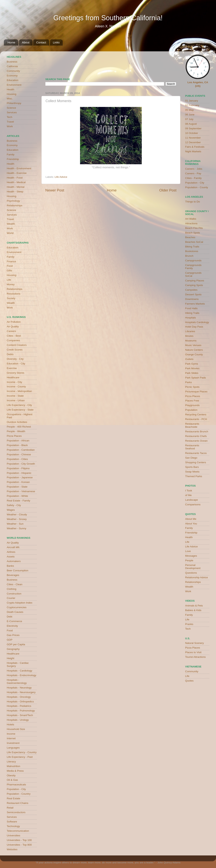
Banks (10, 566)
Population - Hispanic (19, 473)
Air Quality (13, 326)
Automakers (14, 561)
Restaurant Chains (18, 803)
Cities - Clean (15, 584)
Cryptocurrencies (17, 607)
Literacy (11, 762)
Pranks (189, 624)
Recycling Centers (196, 415)
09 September (193, 128)
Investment (13, 743)
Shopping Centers (196, 462)
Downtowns (192, 299)
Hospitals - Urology (18, 720)
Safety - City (14, 505)
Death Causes (15, 612)
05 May (189, 110)
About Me (191, 519)
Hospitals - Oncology (19, 697)
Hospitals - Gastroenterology (17, 681)
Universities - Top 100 (19, 840)
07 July (189, 119)
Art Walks (191, 219)
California (12, 66)
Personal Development (193, 567)
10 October (192, 133)
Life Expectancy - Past (20, 757)
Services (12, 112)
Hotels (10, 724)
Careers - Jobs (194, 169)
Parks (189, 382)
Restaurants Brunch (197, 431)
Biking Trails (192, 247)
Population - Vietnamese (21, 491)
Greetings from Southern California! (108, 18)
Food (10, 266)
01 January (192, 101)
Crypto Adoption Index (20, 603)
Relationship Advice (197, 577)
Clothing (12, 589)
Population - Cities (17, 459)
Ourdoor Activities (17, 422)
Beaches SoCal (194, 242)
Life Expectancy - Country (22, 752)
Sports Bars (192, 467)
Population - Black (17, 445)
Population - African (18, 441)
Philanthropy (14, 103)
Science (11, 108)
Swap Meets (192, 472)
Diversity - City (15, 359)
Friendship (13, 159)
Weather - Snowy (17, 519)
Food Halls (191, 308)
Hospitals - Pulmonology (21, 711)
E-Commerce (14, 621)
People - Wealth (16, 431)
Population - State (17, 487)
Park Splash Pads (195, 378)
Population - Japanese (20, 477)
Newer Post (55, 190)
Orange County (194, 354)
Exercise (12, 368)
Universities (13, 835)
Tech (10, 117)
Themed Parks (194, 476)
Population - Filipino (18, 468)
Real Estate (13, 798)
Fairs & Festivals (195, 147)
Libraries (190, 331)
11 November (193, 138)
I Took (189, 491)
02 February (192, 105)
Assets (11, 557)
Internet (11, 738)
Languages (13, 748)
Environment (14, 85)
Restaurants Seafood (192, 447)
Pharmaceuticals (16, 785)
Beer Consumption (18, 570)
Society (11, 298)
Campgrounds (193, 260)
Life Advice (61, 177)
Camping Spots (194, 285)
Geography (13, 649)
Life (9, 280)
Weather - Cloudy (17, 514)
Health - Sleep (15, 192)
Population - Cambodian (21, 450)
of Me (188, 495)
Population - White (17, 496)
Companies (13, 340)
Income (11, 734)
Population (191, 410)
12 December (193, 142)
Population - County (197, 187)
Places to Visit (193, 652)
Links (56, 42)
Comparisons (193, 504)
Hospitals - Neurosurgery (21, 692)
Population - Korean (18, 482)
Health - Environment (19, 168)
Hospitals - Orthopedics (20, 702)
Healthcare (13, 377)
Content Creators (17, 345)
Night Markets (193, 151)
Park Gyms (192, 364)
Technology (13, 826)
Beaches (190, 237)
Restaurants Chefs (196, 436)
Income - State (15, 396)
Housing (12, 94)
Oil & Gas (12, 780)
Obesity (11, 775)
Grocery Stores (16, 373)
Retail (10, 808)
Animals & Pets (194, 606)
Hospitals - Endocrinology (22, 675)
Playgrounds (192, 405)
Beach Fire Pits (194, 228)
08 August (191, 124)
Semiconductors (16, 812)
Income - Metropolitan (19, 391)
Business (12, 62)
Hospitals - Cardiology (19, 671)
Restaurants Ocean (196, 441)
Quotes (189, 681)
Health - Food (15, 178)
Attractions (191, 223)
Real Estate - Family (19, 501)
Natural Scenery (194, 643)
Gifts (9, 271)
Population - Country (19, 794)
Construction (14, 594)
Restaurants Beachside (192, 425)
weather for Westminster (172, 63)
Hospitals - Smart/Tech (20, 715)
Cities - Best (14, 336)
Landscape (192, 500)
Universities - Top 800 (19, 845)
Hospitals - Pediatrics (19, 706)
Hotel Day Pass (194, 327)
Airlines (11, 552)
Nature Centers (194, 350)
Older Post (168, 190)
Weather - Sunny (16, 528)
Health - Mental (16, 187)
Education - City (16, 364)
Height (11, 658)
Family (11, 155)
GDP (10, 640)
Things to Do (193, 202)
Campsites (191, 290)
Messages (191, 556)
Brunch (189, 256)
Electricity (12, 626)
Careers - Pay (193, 173)
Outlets (189, 359)
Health (11, 89)
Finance (11, 261)
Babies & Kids (193, 610)
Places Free (192, 401)
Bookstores (192, 251)
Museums (191, 341)
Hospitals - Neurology (19, 688)
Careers (11, 331)
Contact (41, 42)
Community (13, 71)
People (189, 560)
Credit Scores (15, 350)
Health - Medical (16, 182)
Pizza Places (14, 436)
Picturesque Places (196, 392)
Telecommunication (18, 831)
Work (10, 126)
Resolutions (14, 294)
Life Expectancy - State (20, 410)
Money (11, 284)
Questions (191, 573)
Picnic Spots (192, 387)
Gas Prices (13, 635)
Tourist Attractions (195, 657)
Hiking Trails (192, 313)
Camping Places (195, 281)
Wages (11, 510)
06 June (190, 115)
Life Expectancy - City (19, 405)
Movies (189, 336)
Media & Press (15, 771)
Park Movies (192, 368)
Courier (11, 598)
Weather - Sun (15, 524)
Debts (10, 354)
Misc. (10, 99)
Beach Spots (193, 233)
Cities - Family (193, 178)
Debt (10, 617)
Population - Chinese (19, 454)
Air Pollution (14, 322)
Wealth (11, 224)
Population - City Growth (21, 464)
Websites (12, 849)
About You (191, 524)
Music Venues (193, 345)
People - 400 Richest (19, 427)
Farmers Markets (195, 304)
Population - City (16, 789)
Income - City (14, 382)
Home (11, 42)
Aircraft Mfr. (13, 547)
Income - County (16, 387)
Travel (10, 122)
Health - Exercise (17, 173)
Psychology (13, 201)
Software (12, 822)
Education (13, 80)
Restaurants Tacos (196, 453)
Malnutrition (13, 766)
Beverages (13, 575)
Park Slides (192, 373)
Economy (12, 76)
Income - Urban (16, 400)
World (10, 233)
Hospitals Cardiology (197, 322)
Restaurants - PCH (196, 419)
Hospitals (191, 318)
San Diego (191, 458)
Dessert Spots (193, 294)
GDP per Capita (16, 644)
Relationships (15, 205)
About (26, 42)
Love (188, 551)
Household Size (16, 729)
